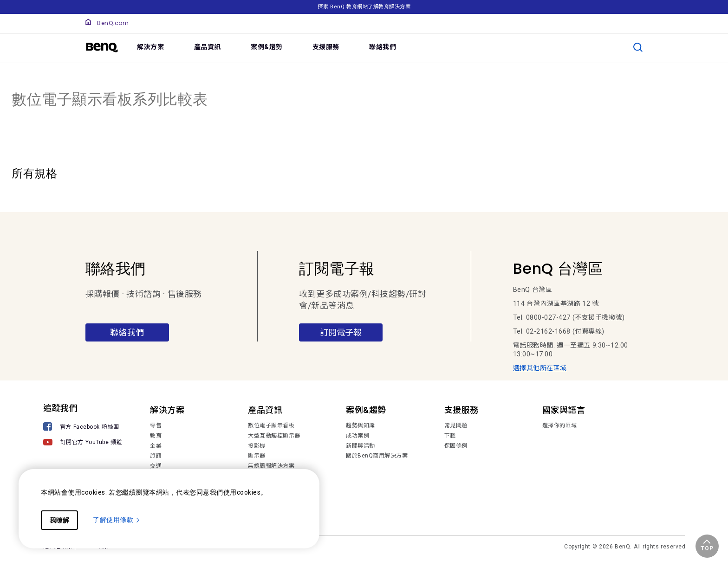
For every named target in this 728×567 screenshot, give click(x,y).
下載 (450, 436)
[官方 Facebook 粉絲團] (83, 428)
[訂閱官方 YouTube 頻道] (83, 443)
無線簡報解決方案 (271, 466)
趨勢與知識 (361, 425)
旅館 (156, 456)
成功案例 (357, 436)
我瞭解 (59, 520)
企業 (156, 446)
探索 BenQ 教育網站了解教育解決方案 (364, 7)
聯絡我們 (127, 332)
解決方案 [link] (150, 47)
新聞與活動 (361, 446)
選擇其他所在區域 (540, 368)
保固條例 (456, 446)
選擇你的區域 (560, 425)
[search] (638, 47)
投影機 (257, 446)
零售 (156, 425)
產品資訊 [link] (208, 47)
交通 (156, 466)
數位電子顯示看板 (271, 425)
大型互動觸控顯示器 (274, 436)
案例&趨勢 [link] (267, 47)
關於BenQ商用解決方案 (377, 456)
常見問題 (456, 425)
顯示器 (257, 456)
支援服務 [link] (326, 47)
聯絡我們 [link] (383, 47)
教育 (156, 436)
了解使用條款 (117, 520)
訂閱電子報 (341, 332)
